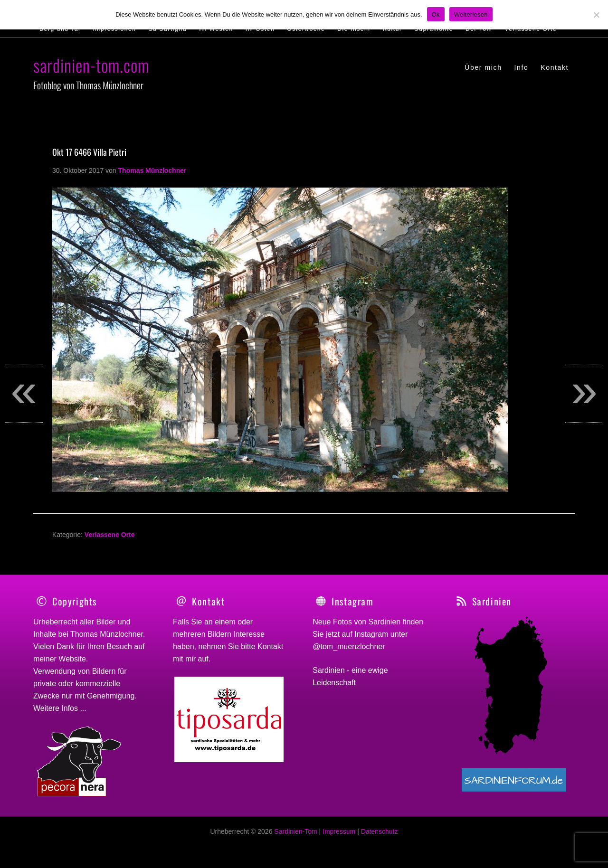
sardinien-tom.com (91, 65)
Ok (436, 14)
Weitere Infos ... (60, 708)
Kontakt (270, 646)
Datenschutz (380, 837)
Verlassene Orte (110, 535)
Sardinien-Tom (295, 837)
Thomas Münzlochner (107, 634)
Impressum (339, 837)
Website (72, 659)
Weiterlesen (471, 14)
